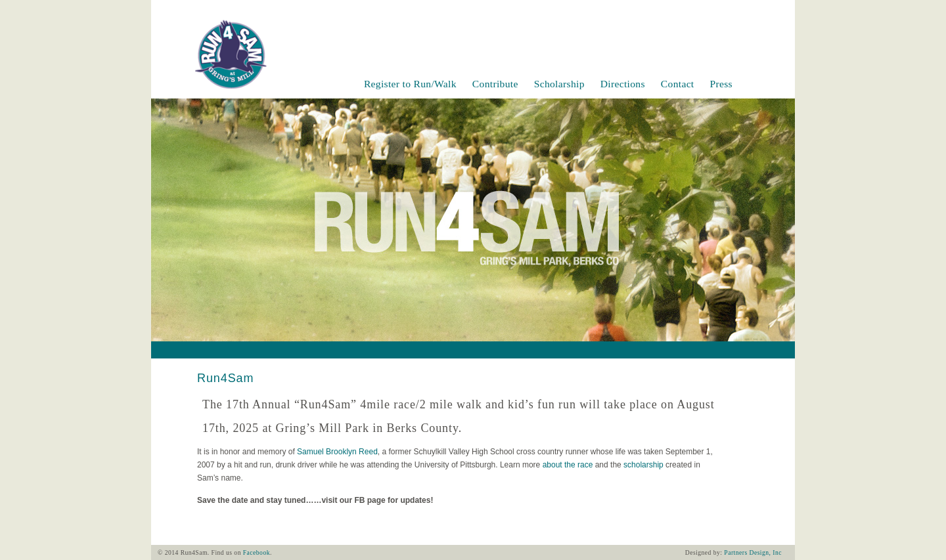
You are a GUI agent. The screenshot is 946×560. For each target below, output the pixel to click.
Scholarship (559, 84)
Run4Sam (225, 378)
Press (721, 84)
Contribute (495, 84)
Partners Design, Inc (753, 552)
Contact (678, 84)
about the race (568, 465)
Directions (623, 84)
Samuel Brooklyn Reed (337, 452)
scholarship (643, 465)
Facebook (257, 552)
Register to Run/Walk (410, 84)
